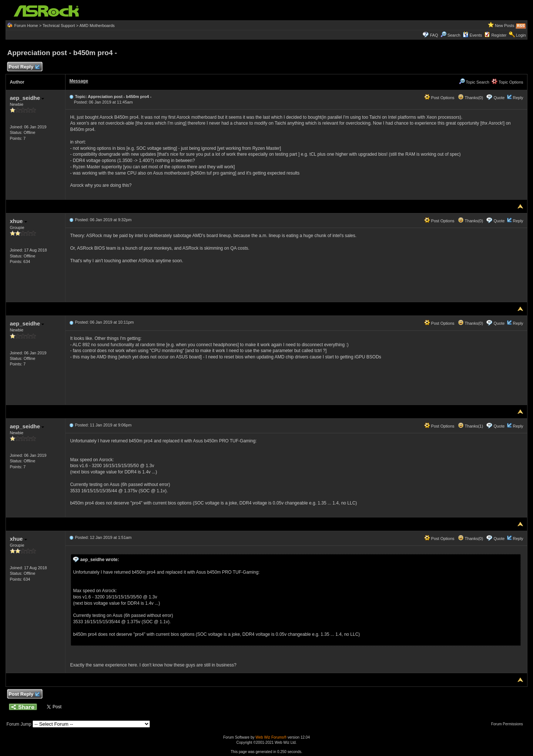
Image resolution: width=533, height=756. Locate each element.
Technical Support (59, 26)
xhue (18, 221)
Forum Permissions (509, 724)
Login (521, 35)
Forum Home (26, 26)
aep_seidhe (27, 98)
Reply (518, 98)
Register (499, 35)
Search (454, 35)
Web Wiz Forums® (271, 737)
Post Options (439, 98)
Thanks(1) (470, 426)
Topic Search (474, 82)
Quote (499, 98)
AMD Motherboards (97, 26)
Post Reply (24, 67)
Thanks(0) (470, 98)
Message (79, 81)
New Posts (505, 26)
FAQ (434, 35)
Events (472, 35)
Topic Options (507, 82)
